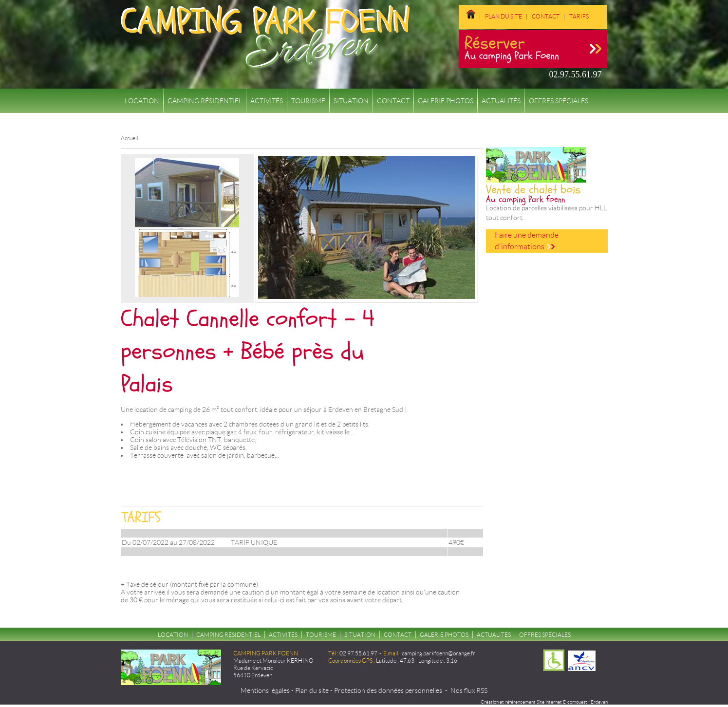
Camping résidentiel (205, 101)
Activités (267, 101)
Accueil (130, 138)
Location (142, 101)
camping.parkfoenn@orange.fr (439, 653)
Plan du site (504, 16)
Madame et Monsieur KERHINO (273, 660)
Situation (351, 101)
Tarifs (579, 16)
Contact (546, 16)
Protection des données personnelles (388, 690)
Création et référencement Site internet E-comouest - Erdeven (544, 702)
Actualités (501, 101)
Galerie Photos (446, 101)
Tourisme (308, 101)
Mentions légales (265, 690)
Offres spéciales (559, 101)
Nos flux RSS (469, 690)
